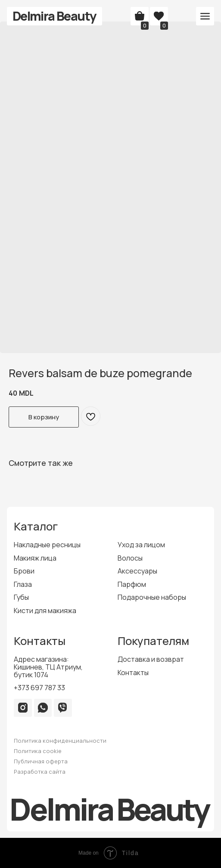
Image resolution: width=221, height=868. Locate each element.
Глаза (23, 584)
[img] (23, 707)
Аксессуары (137, 571)
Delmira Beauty (54, 16)
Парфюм (132, 584)
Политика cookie (38, 751)
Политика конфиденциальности (60, 741)
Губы (21, 597)
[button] (205, 16)
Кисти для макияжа (45, 611)
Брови (24, 571)
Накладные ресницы (47, 545)
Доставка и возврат (151, 659)
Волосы (130, 558)
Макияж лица (35, 558)
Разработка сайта (40, 772)
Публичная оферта (41, 761)
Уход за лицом (141, 545)
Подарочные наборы (152, 597)
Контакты (133, 673)
